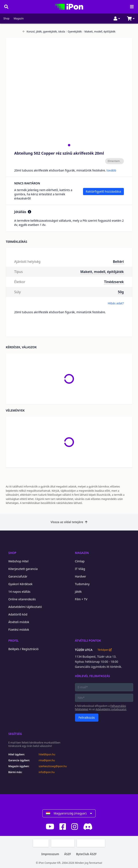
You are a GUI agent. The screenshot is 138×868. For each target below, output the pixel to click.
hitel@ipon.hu (47, 755)
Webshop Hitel (19, 561)
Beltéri (118, 262)
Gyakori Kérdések (21, 584)
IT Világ (80, 569)
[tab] (69, 145)
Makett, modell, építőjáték (99, 32)
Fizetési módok (19, 630)
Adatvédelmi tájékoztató (25, 607)
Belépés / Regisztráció (24, 649)
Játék (78, 592)
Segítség (15, 734)
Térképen (105, 650)
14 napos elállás (19, 592)
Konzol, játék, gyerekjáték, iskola (44, 32)
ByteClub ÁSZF (86, 854)
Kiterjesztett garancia (23, 569)
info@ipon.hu (47, 772)
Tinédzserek (114, 282)
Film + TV (81, 599)
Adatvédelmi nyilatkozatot (111, 709)
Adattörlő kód (18, 614)
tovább (111, 170)
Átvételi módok (19, 622)
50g (121, 292)
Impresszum (50, 854)
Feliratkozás (87, 717)
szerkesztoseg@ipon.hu (53, 766)
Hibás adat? (116, 303)
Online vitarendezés (22, 599)
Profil (14, 641)
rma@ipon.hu (47, 760)
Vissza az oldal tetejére (69, 522)
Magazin (19, 19)
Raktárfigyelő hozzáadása (103, 191)
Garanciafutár (18, 576)
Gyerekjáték (74, 32)
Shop (6, 19)
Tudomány (82, 584)
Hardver (81, 576)
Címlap (80, 561)
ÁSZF (68, 854)
